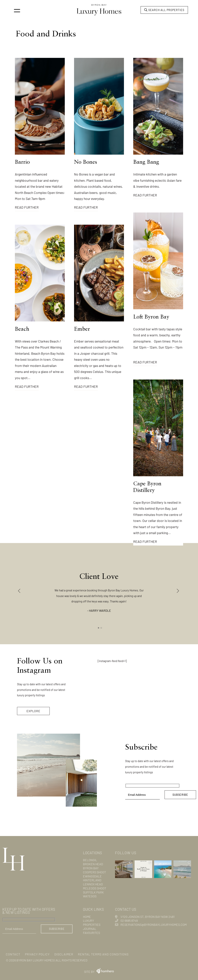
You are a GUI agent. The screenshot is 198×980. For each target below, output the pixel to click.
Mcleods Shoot (95, 888)
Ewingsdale (92, 876)
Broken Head (93, 864)
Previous (20, 591)
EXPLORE (33, 711)
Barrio (22, 162)
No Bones (86, 162)
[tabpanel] (99, 589)
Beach (22, 329)
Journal (90, 929)
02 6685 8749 (129, 920)
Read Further (27, 207)
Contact (13, 954)
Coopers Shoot (94, 872)
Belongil (90, 860)
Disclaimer (64, 954)
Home (87, 917)
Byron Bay (91, 868)
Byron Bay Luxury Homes (35, 960)
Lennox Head (93, 884)
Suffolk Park (93, 892)
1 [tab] (99, 628)
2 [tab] (101, 628)
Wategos (90, 896)
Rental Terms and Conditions (103, 954)
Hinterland (92, 880)
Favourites (91, 933)
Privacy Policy (37, 954)
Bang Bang (146, 162)
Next (178, 591)
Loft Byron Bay (151, 317)
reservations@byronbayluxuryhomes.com (154, 925)
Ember (82, 329)
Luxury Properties (92, 923)
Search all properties (164, 10)
